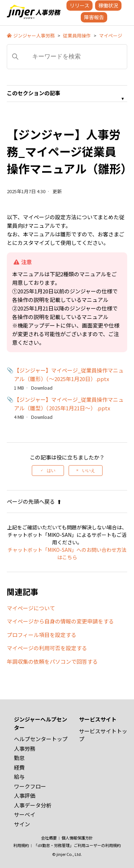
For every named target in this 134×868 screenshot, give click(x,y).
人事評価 (25, 795)
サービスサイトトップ (103, 735)
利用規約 (21, 845)
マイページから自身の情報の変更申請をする (60, 621)
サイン (22, 824)
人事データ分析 (33, 805)
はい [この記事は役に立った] (51, 471)
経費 (19, 767)
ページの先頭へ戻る (34, 501)
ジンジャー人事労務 (34, 35)
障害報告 (94, 17)
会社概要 (49, 838)
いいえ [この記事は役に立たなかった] (89, 471)
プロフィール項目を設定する (42, 635)
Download (42, 388)
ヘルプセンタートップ (41, 739)
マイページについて (31, 608)
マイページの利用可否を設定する (47, 648)
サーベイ (25, 814)
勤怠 (19, 758)
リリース (80, 5)
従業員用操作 (77, 35)
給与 (19, 777)
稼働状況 (108, 5)
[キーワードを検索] (67, 57)
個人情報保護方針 (77, 838)
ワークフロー (30, 786)
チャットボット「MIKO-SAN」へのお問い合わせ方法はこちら (67, 553)
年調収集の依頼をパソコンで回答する (52, 661)
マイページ (111, 35)
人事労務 (25, 748)
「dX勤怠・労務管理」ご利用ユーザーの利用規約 (77, 845)
